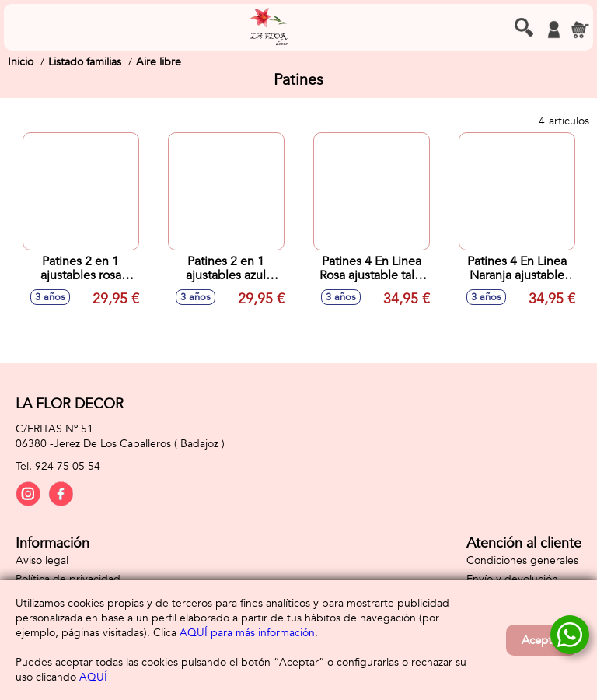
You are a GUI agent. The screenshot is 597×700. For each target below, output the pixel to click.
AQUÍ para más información (247, 633)
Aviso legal (42, 560)
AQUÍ (93, 677)
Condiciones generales (522, 560)
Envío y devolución (512, 579)
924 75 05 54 (68, 466)
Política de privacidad (68, 579)
